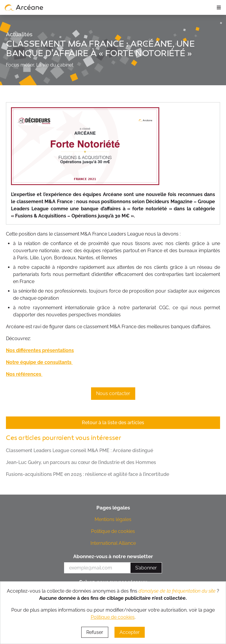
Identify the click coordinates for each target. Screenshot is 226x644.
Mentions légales (113, 519)
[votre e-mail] (97, 568)
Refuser (95, 632)
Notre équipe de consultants (39, 362)
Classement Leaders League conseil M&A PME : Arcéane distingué (79, 450)
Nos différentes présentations (40, 350)
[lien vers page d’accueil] (24, 7)
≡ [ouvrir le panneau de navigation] (219, 7)
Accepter (130, 632)
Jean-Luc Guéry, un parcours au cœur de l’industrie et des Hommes (81, 462)
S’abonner (146, 568)
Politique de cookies (113, 531)
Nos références (24, 374)
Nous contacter (113, 393)
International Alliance (113, 543)
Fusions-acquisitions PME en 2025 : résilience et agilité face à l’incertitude (87, 474)
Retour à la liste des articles (113, 423)
